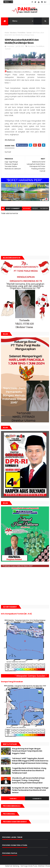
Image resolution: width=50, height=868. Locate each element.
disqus (35, 208)
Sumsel (29, 33)
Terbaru (13, 799)
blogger (27, 208)
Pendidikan (22, 33)
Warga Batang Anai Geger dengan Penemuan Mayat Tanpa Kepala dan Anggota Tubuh (27, 751)
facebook (44, 208)
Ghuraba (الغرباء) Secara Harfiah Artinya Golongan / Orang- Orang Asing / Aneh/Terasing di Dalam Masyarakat (28, 780)
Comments (37, 799)
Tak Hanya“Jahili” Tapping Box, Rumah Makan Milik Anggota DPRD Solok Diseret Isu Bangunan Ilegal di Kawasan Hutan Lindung (30, 761)
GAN (0, 864)
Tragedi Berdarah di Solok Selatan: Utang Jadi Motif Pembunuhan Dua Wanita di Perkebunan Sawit (29, 771)
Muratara (13, 33)
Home (7, 33)
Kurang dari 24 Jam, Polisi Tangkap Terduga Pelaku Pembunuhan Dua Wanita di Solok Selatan (30, 790)
